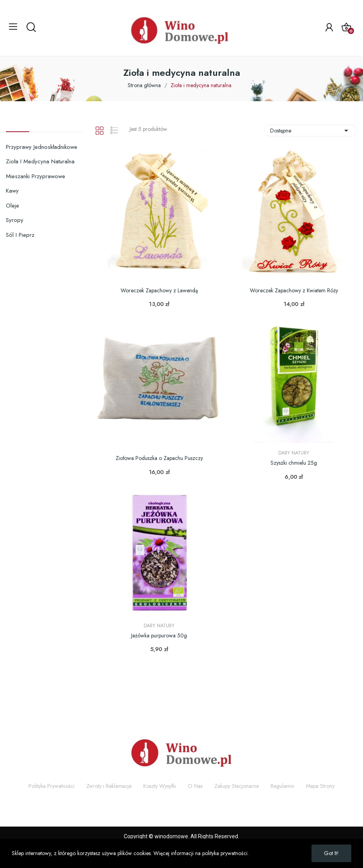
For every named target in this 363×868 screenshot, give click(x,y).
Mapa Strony (320, 786)
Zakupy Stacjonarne (237, 786)
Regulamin (282, 786)
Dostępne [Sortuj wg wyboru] (311, 131)
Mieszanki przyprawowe (36, 176)
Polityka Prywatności (52, 786)
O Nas (195, 786)
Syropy (15, 220)
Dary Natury (294, 453)
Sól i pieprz (20, 235)
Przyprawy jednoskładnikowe (42, 147)
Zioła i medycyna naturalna (40, 161)
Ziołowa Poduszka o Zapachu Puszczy (159, 458)
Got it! (331, 853)
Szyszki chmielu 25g (294, 463)
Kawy (12, 191)
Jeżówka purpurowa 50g (159, 636)
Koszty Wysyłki (160, 786)
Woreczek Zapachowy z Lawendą (159, 291)
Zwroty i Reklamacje (109, 786)
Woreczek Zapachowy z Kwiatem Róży (294, 291)
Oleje (12, 206)
